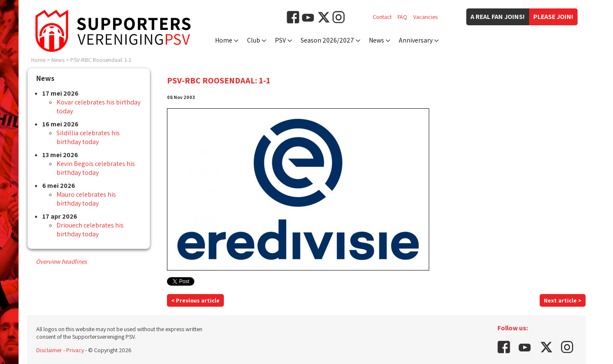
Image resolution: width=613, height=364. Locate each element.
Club (254, 40)
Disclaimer (49, 350)
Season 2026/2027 (327, 40)
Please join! (553, 17)
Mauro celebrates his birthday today (86, 199)
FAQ (402, 17)
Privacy (75, 350)
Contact (382, 17)
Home (224, 40)
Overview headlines (61, 261)
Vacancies (425, 17)
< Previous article (195, 300)
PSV (280, 40)
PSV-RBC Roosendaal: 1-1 (101, 60)
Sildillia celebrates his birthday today (88, 137)
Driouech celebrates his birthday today (90, 230)
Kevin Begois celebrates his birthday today (96, 168)
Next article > (563, 300)
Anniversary (416, 40)
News (376, 40)
